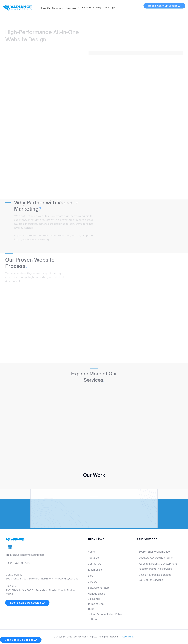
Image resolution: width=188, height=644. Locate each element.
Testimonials (87, 6)
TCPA (91, 609)
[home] (17, 8)
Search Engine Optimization (155, 552)
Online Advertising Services (155, 575)
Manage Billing (96, 594)
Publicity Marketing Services (155, 569)
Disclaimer (94, 599)
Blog (99, 6)
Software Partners (99, 588)
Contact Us (94, 564)
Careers (93, 582)
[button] (58, 7)
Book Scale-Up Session (21, 640)
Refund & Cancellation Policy (105, 614)
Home (91, 552)
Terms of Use (96, 604)
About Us (45, 8)
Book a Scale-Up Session (27, 603)
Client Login (109, 6)
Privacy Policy (127, 637)
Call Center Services (151, 580)
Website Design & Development (158, 564)
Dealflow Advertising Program (156, 558)
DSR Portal (94, 619)
